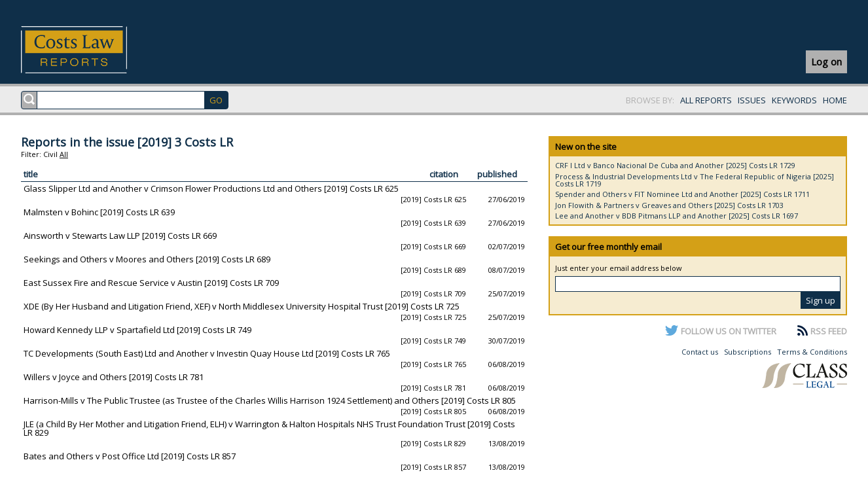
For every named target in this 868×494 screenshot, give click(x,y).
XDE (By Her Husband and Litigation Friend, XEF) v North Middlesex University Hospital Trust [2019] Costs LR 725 (242, 306)
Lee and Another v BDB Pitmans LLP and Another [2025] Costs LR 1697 (677, 216)
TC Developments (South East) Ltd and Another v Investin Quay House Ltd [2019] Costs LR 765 (207, 353)
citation (444, 174)
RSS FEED (829, 331)
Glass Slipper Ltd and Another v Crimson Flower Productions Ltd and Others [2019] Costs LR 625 (211, 188)
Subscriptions (748, 352)
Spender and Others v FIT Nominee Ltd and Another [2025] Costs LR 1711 (682, 194)
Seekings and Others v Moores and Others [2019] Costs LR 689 (147, 259)
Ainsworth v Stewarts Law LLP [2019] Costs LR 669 (120, 236)
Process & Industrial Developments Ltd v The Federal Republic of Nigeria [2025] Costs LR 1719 (695, 180)
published (497, 174)
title (31, 174)
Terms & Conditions (812, 352)
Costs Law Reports (89, 50)
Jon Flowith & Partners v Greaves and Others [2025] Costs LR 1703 (669, 205)
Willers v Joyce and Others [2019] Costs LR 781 (114, 377)
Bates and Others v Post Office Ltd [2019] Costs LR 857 (130, 456)
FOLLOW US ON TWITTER (729, 331)
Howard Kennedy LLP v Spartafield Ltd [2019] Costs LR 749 (137, 330)
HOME (835, 100)
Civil (50, 154)
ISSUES (752, 100)
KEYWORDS (794, 100)
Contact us (700, 352)
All (64, 154)
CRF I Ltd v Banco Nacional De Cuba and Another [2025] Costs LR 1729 (675, 165)
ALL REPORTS (706, 100)
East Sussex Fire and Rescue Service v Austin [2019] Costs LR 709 (151, 283)
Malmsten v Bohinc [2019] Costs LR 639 (99, 212)
